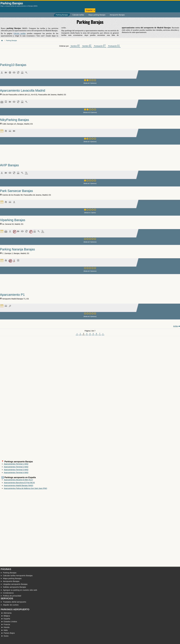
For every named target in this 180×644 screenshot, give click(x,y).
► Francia (6, 624)
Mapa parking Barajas (97, 15)
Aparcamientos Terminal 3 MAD (16, 470)
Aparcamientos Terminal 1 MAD (16, 464)
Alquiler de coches (11, 605)
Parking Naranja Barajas (17, 249)
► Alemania (6, 613)
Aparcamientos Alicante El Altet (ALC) (18, 480)
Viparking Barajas (13, 220)
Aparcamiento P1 (12, 295)
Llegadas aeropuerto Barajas (15, 584)
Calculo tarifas (20, 33)
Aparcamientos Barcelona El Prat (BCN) (19, 483)
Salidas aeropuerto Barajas (14, 587)
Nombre (75, 46)
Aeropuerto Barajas (117, 15)
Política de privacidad (12, 596)
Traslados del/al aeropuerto (14, 602)
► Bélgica (5, 616)
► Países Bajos (8, 633)
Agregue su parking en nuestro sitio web (20, 590)
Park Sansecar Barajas (16, 191)
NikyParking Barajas (14, 120)
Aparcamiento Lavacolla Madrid (23, 90)
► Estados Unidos (9, 622)
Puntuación (100, 46)
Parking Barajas (12, 3)
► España (6, 619)
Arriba (175, 326)
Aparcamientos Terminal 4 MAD (16, 472)
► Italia (4, 630)
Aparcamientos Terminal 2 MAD (16, 467)
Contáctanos (8, 593)
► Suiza (5, 636)
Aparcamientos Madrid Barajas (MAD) (19, 485)
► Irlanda (5, 627)
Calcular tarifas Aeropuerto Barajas (18, 576)
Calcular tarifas (78, 15)
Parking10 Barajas (13, 65)
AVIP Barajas (9, 165)
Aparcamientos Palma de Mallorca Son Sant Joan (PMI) (25, 488)
